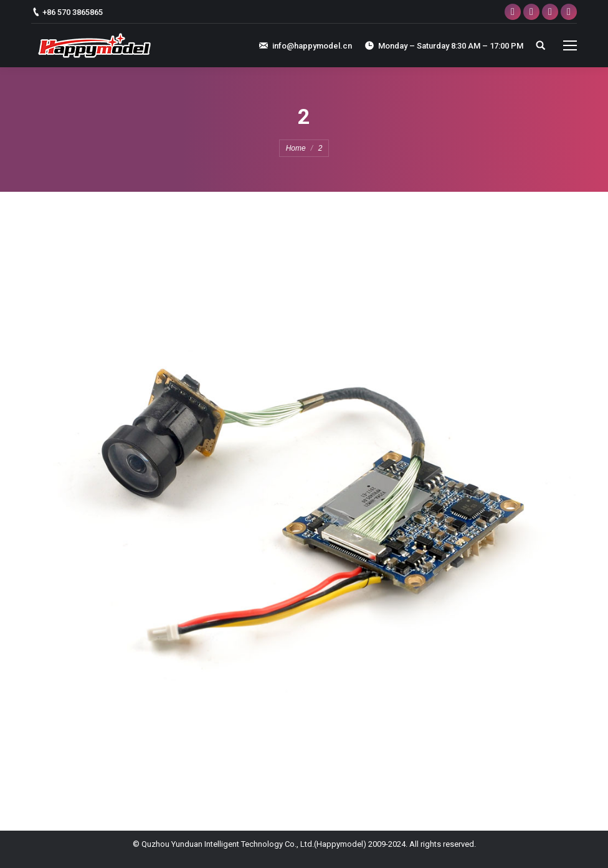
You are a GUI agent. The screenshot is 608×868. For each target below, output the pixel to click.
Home (296, 148)
